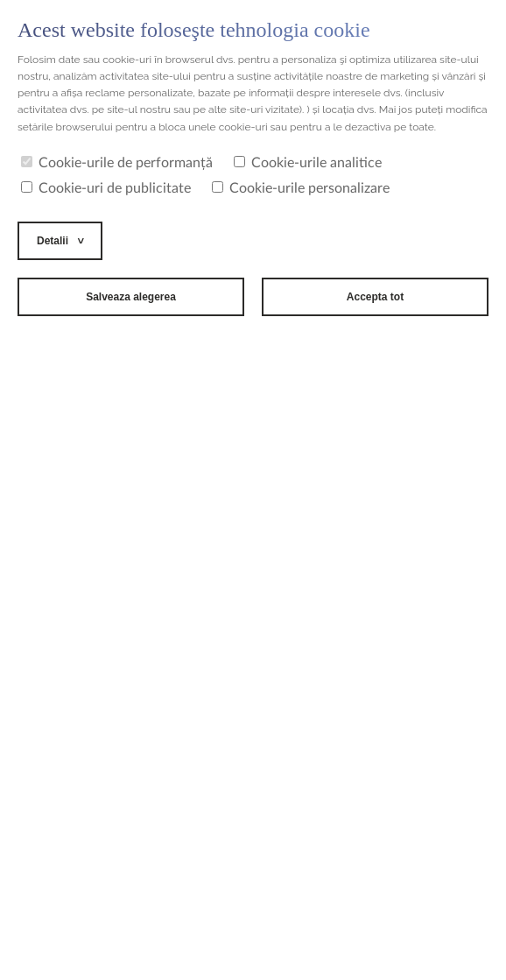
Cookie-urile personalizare (301, 188)
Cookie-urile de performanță (117, 163)
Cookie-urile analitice (308, 163)
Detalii (53, 241)
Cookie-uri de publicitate (106, 188)
